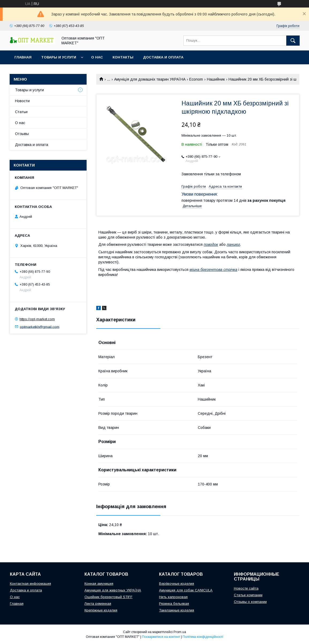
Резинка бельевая (174, 604)
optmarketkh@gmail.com (40, 327)
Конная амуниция (99, 584)
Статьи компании (248, 595)
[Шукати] (293, 41)
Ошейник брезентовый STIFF (109, 597)
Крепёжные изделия (101, 610)
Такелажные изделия (177, 610)
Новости (22, 101)
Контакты (123, 57)
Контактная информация (30, 584)
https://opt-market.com (37, 319)
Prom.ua (180, 632)
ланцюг (233, 244)
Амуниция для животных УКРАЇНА (113, 590)
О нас (97, 57)
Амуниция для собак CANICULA (186, 590)
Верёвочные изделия (177, 584)
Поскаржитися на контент (161, 637)
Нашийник (216, 79)
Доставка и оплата (163, 57)
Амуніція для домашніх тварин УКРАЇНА (150, 79)
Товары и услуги (59, 57)
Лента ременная (98, 604)
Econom (196, 79)
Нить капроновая (173, 597)
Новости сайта (246, 588)
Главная (23, 57)
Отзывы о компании (250, 602)
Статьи (21, 112)
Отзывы (22, 134)
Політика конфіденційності (203, 637)
